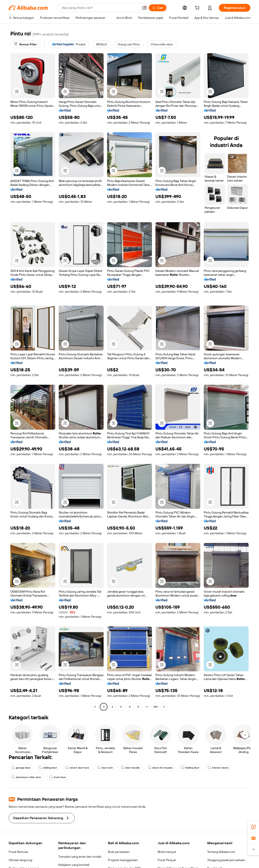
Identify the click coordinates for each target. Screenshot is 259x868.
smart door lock (77, 768)
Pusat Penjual (167, 860)
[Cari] (158, 8)
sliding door (48, 768)
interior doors (218, 768)
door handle (130, 768)
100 (156, 707)
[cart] (198, 8)
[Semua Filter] (25, 44)
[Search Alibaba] (100, 8)
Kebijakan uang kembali (74, 865)
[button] (144, 8)
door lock (105, 768)
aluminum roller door (26, 777)
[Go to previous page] (95, 707)
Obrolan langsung (20, 860)
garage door (21, 768)
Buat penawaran (119, 852)
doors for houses (160, 768)
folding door (190, 768)
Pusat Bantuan (18, 852)
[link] (253, 827)
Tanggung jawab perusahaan (226, 860)
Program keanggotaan (123, 860)
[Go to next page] (164, 707)
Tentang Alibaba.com (221, 852)
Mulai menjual (167, 852)
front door (58, 777)
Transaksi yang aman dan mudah (80, 857)
